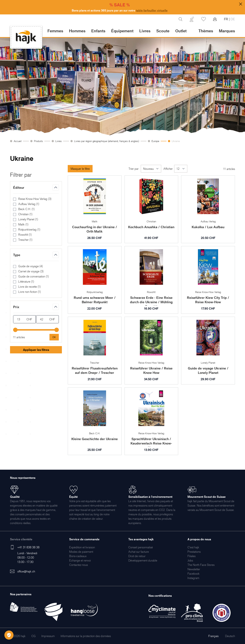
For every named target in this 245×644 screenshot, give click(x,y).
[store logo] (26, 37)
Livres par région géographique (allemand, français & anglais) (107, 141)
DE (232, 19)
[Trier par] (151, 169)
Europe (155, 141)
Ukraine (176, 141)
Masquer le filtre (80, 169)
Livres (59, 141)
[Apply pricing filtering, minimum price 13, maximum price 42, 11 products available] (54, 337)
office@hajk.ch (26, 571)
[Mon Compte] (192, 19)
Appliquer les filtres (36, 350)
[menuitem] (82, 547)
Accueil (18, 141)
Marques (227, 31)
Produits (38, 141)
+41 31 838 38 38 (28, 547)
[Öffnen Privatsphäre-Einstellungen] (9, 635)
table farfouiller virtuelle (152, 10)
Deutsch (230, 636)
